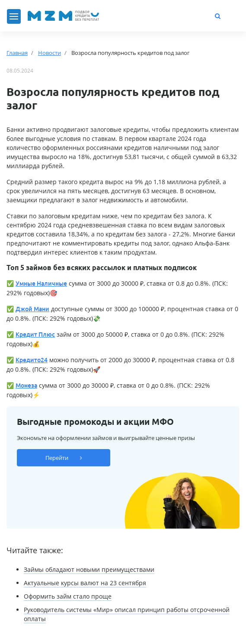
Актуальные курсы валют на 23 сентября (85, 583)
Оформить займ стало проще (68, 596)
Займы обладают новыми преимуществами (89, 569)
